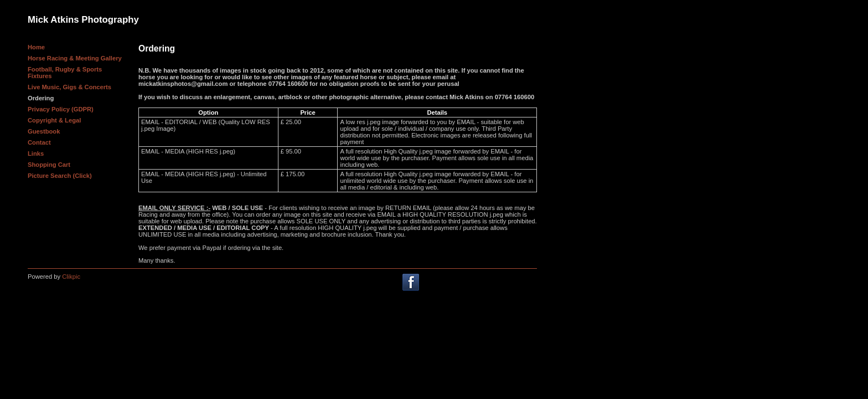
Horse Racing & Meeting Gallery (75, 58)
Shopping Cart (49, 165)
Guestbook (44, 131)
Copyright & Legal (54, 120)
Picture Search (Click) (60, 176)
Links (36, 154)
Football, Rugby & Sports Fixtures (65, 73)
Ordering (41, 98)
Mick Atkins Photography (83, 20)
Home (36, 47)
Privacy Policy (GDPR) (61, 109)
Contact (39, 142)
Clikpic (71, 277)
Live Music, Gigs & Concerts (69, 87)
